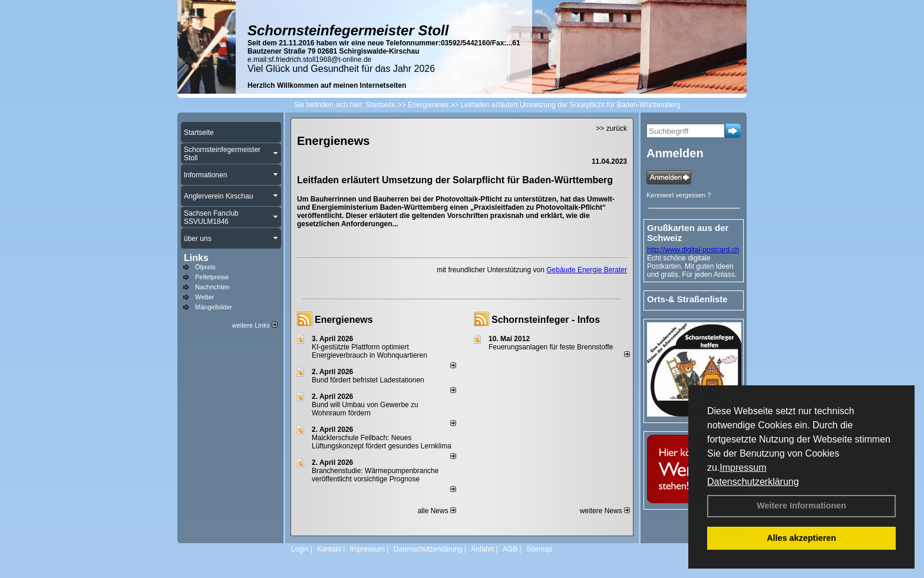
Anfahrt (482, 549)
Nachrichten (212, 287)
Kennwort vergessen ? (679, 195)
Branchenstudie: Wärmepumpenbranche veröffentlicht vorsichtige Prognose (375, 475)
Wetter (204, 297)
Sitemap (539, 549)
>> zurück (611, 128)
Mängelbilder (214, 307)
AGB (510, 549)
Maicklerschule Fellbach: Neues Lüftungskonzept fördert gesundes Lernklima (382, 442)
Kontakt (329, 549)
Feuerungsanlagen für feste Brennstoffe (551, 347)
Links (196, 258)
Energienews (344, 320)
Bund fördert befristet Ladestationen (368, 380)
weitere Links (255, 325)
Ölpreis (205, 267)
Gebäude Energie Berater (587, 270)
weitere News (605, 511)
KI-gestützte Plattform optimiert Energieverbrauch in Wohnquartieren (369, 351)
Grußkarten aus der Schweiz (688, 233)
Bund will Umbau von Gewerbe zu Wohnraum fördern (365, 409)
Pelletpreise (212, 277)
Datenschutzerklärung (753, 482)
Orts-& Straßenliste (687, 299)
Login (300, 549)
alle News (437, 511)
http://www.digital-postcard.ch (693, 250)
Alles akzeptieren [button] (801, 538)
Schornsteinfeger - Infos (546, 320)
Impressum (743, 468)
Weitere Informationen (801, 506)
